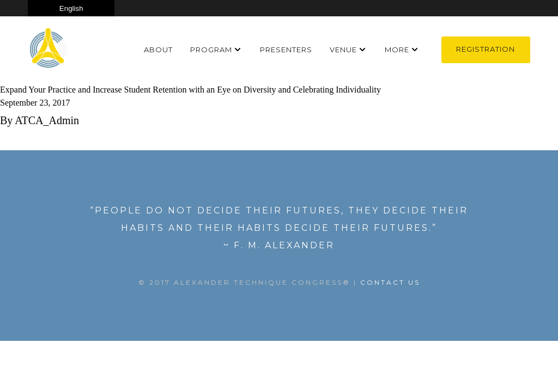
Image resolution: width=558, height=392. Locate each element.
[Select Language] (71, 8)
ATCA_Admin (47, 120)
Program (211, 50)
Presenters (286, 50)
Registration (486, 49)
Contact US (390, 282)
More (397, 50)
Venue (343, 50)
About (158, 50)
